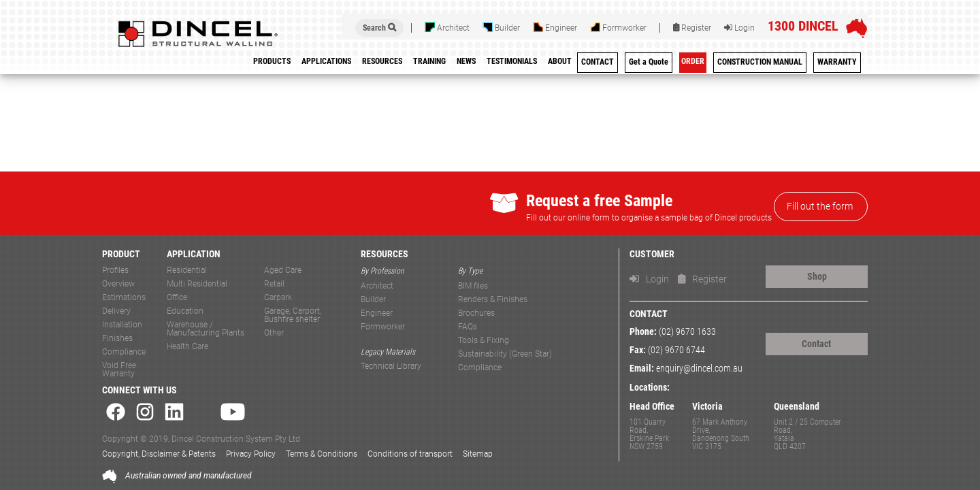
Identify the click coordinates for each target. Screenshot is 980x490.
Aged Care (283, 271)
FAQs (468, 327)
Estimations (124, 298)
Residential (187, 271)
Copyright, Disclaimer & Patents (159, 454)
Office (177, 298)
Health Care (187, 347)
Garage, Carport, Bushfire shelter (293, 315)
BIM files (473, 286)
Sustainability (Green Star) (505, 354)
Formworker (618, 27)
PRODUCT (121, 254)
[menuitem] (429, 64)
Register (692, 28)
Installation (122, 325)
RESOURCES (385, 254)
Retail (274, 284)
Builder (501, 27)
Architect (447, 27)
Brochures (476, 313)
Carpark (278, 298)
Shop (817, 276)
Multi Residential (197, 284)
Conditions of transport (410, 454)
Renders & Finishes (493, 300)
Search (379, 28)
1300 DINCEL (803, 26)
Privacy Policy (251, 454)
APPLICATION (194, 254)
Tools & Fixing (484, 341)
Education (185, 311)
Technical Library (391, 366)
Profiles (115, 271)
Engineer (555, 27)
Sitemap (478, 454)
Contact (816, 344)
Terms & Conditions (322, 454)
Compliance (124, 352)
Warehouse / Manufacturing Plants (206, 329)
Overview (118, 284)
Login (739, 28)
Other (274, 333)
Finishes (117, 339)
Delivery (116, 311)
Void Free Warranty (119, 370)
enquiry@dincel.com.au (699, 369)
